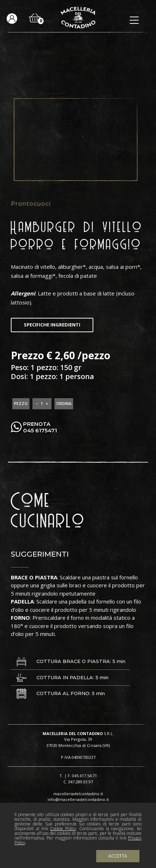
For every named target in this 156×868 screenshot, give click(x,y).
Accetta (118, 856)
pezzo (21, 403)
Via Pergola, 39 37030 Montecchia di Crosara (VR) (78, 742)
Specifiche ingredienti (52, 325)
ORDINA (64, 403)
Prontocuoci (31, 204)
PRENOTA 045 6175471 (40, 427)
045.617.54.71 (84, 776)
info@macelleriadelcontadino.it (78, 799)
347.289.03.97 (81, 782)
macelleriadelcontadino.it (78, 794)
